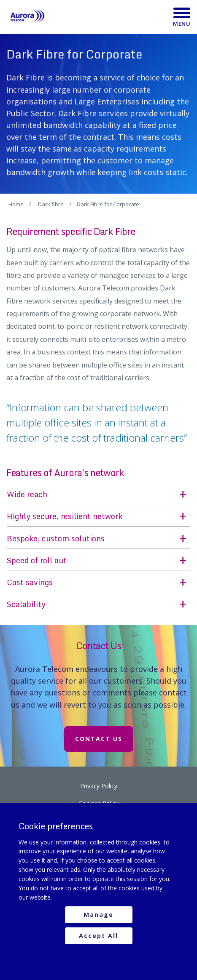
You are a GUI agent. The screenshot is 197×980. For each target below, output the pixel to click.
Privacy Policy (99, 786)
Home (16, 204)
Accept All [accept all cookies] (98, 936)
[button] (98, 495)
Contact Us (99, 739)
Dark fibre (51, 204)
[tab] (98, 495)
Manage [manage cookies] (98, 915)
